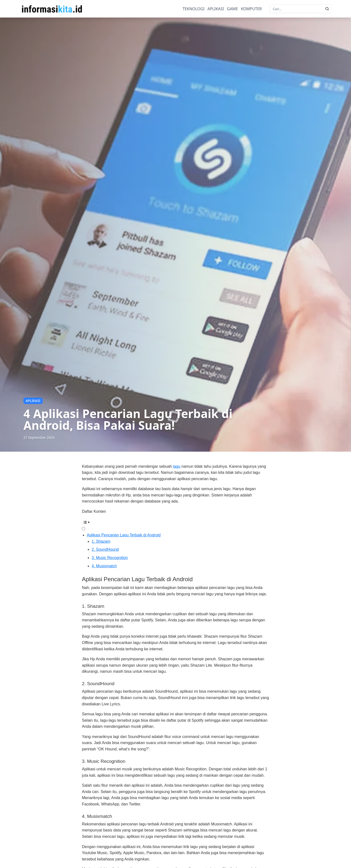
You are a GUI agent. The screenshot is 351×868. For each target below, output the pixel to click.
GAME (232, 9)
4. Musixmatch (104, 566)
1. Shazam (101, 541)
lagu (177, 466)
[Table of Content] (175, 522)
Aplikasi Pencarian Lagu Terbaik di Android (124, 535)
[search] (327, 9)
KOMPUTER (251, 9)
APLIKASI (216, 9)
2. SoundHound (105, 549)
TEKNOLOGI (194, 9)
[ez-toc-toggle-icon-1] (175, 525)
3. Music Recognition (110, 558)
